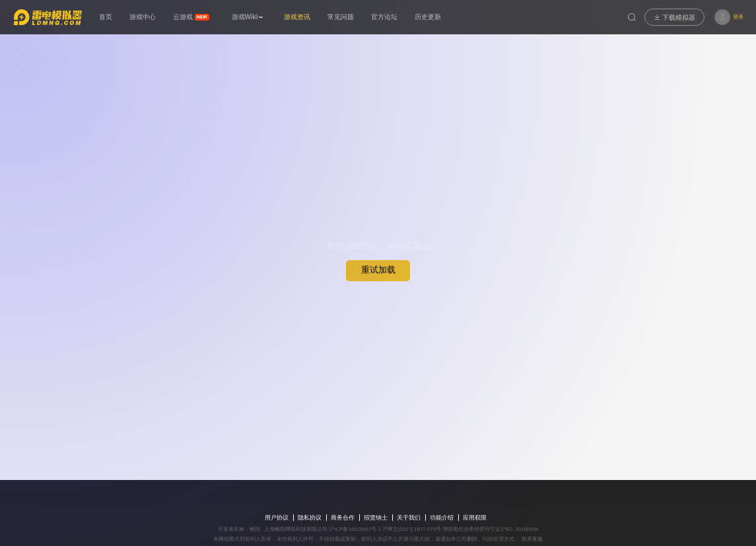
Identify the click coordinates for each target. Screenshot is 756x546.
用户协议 (277, 518)
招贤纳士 (376, 518)
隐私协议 (310, 518)
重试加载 (378, 270)
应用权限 (475, 518)
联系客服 (531, 539)
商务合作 (343, 518)
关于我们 (409, 518)
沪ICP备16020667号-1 (355, 529)
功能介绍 (442, 518)
